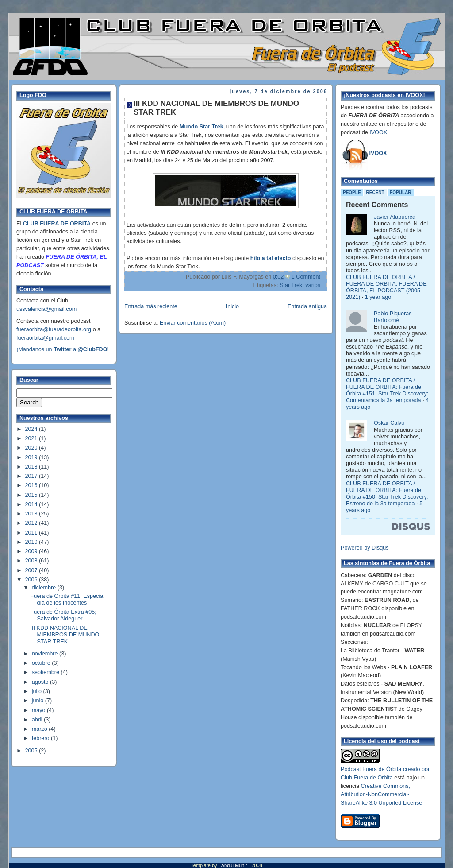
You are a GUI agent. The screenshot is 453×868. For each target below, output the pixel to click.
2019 (32, 457)
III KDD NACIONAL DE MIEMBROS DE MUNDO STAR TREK (65, 635)
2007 (32, 570)
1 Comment (306, 277)
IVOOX (378, 132)
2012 (32, 523)
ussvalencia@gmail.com (46, 309)
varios (313, 285)
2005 (32, 751)
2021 (32, 438)
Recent (375, 192)
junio (38, 701)
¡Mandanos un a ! (63, 349)
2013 (32, 514)
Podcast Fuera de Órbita (371, 769)
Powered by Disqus (365, 548)
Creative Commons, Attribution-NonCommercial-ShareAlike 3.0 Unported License (381, 794)
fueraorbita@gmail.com (45, 338)
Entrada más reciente (151, 306)
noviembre (46, 654)
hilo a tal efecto (271, 258)
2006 (32, 580)
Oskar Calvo (389, 423)
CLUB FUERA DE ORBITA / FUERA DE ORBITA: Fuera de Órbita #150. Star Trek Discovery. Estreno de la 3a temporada (387, 494)
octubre (42, 663)
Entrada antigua (307, 306)
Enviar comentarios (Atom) (193, 323)
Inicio (232, 306)
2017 (32, 476)
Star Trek (291, 285)
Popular (401, 192)
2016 (32, 485)
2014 (32, 504)
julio (38, 691)
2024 (32, 429)
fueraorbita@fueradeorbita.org (54, 329)
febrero (41, 738)
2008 (32, 561)
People (352, 192)
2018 (32, 467)
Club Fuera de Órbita (367, 778)
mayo (39, 710)
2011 (32, 533)
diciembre (45, 588)
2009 (32, 551)
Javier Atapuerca (395, 217)
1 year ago (378, 297)
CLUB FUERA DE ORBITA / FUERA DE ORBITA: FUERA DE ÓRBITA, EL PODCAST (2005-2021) (386, 287)
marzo (40, 729)
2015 (32, 495)
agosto (41, 682)
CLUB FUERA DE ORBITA (57, 224)
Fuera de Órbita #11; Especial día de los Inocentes (68, 599)
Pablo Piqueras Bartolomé (393, 317)
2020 (32, 448)
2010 (32, 542)
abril (38, 720)
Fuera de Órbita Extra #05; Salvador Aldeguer (63, 615)
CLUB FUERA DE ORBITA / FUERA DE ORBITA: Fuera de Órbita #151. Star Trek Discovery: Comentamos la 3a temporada (387, 390)
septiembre (46, 672)
